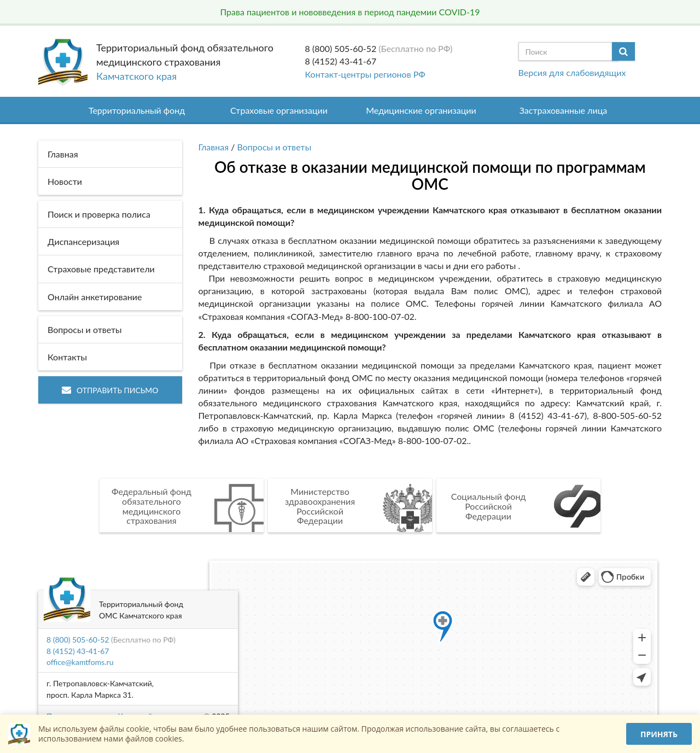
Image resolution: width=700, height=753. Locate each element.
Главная (214, 147)
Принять (659, 734)
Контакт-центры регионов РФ (365, 74)
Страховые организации (279, 110)
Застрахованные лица (564, 110)
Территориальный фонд (137, 110)
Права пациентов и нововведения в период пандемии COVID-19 (350, 12)
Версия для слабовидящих (572, 72)
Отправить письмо (110, 390)
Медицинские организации (421, 110)
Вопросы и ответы (275, 147)
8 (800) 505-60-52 (341, 48)
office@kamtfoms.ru (80, 662)
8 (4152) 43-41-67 (341, 61)
